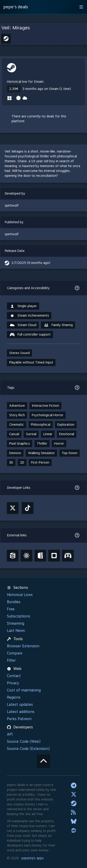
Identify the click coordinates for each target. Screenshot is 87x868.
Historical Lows (20, 595)
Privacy (13, 683)
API (10, 734)
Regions (14, 697)
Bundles (14, 602)
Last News (16, 631)
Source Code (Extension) (28, 749)
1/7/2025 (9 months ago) (31, 263)
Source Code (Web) (24, 741)
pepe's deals (16, 7)
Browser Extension (23, 646)
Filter (11, 660)
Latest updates (20, 704)
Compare (15, 653)
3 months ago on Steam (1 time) (47, 89)
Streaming (16, 623)
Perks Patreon (19, 719)
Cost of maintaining (24, 690)
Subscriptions (19, 616)
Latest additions (21, 712)
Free (11, 609)
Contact (14, 676)
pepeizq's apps (33, 858)
